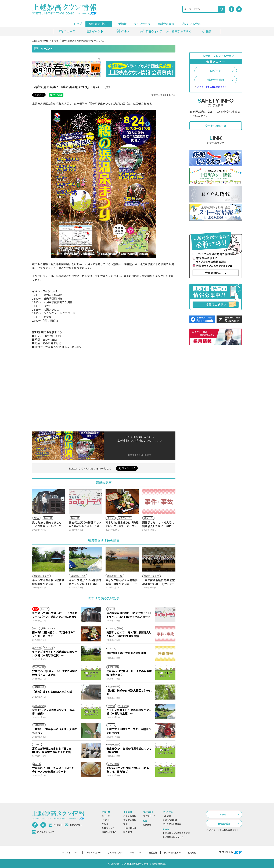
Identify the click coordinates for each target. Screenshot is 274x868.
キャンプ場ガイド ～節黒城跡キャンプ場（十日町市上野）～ (129, 712)
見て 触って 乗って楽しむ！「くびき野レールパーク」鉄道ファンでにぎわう (55, 615)
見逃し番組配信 (170, 820)
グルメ (105, 824)
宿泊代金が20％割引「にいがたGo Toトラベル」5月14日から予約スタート (129, 615)
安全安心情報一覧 (216, 126)
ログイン (216, 71)
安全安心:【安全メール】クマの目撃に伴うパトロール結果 (55, 673)
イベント (55, 41)
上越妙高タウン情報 (40, 41)
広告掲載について (43, 832)
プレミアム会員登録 (172, 824)
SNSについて (136, 852)
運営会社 (153, 852)
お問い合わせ (73, 825)
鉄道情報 (128, 832)
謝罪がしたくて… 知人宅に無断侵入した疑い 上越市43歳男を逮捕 (129, 634)
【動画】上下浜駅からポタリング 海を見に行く (55, 731)
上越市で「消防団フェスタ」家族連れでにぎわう (129, 731)
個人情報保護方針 (172, 852)
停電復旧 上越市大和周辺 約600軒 (126, 653)
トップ (78, 24)
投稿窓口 (55, 825)
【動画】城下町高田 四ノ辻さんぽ (52, 692)
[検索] (222, 9)
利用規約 (192, 852)
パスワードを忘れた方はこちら (212, 87)
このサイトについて (70, 852)
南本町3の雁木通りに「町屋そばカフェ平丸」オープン (54, 634)
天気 (125, 824)
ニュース (106, 816)
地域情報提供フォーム (173, 837)
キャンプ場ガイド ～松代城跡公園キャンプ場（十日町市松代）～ (55, 653)
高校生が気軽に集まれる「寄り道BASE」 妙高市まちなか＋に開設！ (53, 750)
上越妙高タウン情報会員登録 (176, 833)
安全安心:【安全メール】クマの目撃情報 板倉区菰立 (129, 673)
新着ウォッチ (108, 828)
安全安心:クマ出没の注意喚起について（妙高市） (129, 750)
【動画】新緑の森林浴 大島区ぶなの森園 (129, 692)
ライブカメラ (142, 24)
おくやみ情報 (130, 816)
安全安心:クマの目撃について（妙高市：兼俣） (53, 712)
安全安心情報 (130, 820)
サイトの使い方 (93, 852)
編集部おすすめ (109, 832)
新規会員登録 (216, 80)
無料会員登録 (166, 24)
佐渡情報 (147, 825)
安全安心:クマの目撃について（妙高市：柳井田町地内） (128, 770)
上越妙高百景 (130, 828)
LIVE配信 (167, 816)
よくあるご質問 (115, 852)
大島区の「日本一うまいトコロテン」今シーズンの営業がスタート (54, 770)
